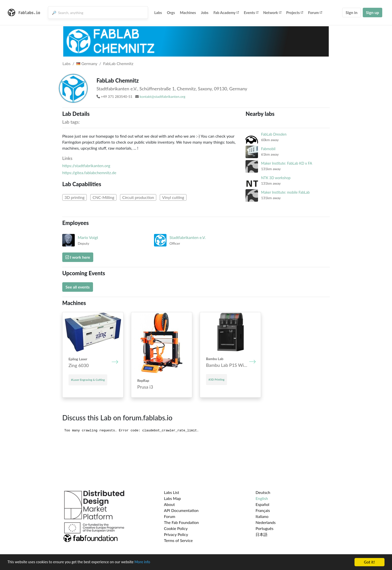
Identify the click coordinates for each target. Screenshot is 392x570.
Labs (158, 13)
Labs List (172, 492)
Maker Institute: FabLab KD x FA (286, 163)
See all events (78, 287)
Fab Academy (226, 13)
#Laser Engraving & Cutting (88, 380)
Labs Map (172, 498)
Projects (295, 13)
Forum (315, 13)
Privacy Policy (176, 534)
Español (262, 504)
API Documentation (181, 510)
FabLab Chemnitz (118, 63)
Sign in (351, 12)
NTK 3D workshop (276, 178)
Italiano (262, 516)
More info (154, 562)
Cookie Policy (176, 528)
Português (264, 528)
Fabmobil (268, 149)
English (262, 498)
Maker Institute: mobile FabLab (285, 192)
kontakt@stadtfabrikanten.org (162, 96)
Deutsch (263, 492)
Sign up (372, 12)
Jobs (205, 13)
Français (263, 510)
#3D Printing (216, 379)
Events (251, 13)
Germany (87, 63)
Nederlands (265, 522)
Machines (188, 13)
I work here (78, 257)
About (169, 504)
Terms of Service (178, 540)
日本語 (261, 534)
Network (272, 13)
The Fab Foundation (181, 522)
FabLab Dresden (274, 134)
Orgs (171, 13)
